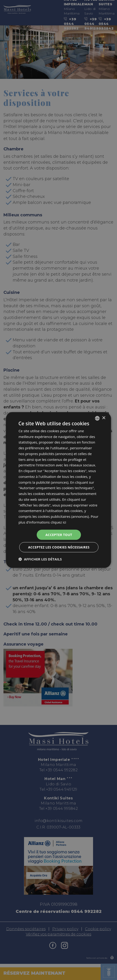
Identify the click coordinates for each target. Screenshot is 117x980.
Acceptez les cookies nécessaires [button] (59, 547)
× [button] (104, 418)
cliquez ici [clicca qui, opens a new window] (58, 522)
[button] (40, 559)
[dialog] (58, 490)
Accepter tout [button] (59, 535)
